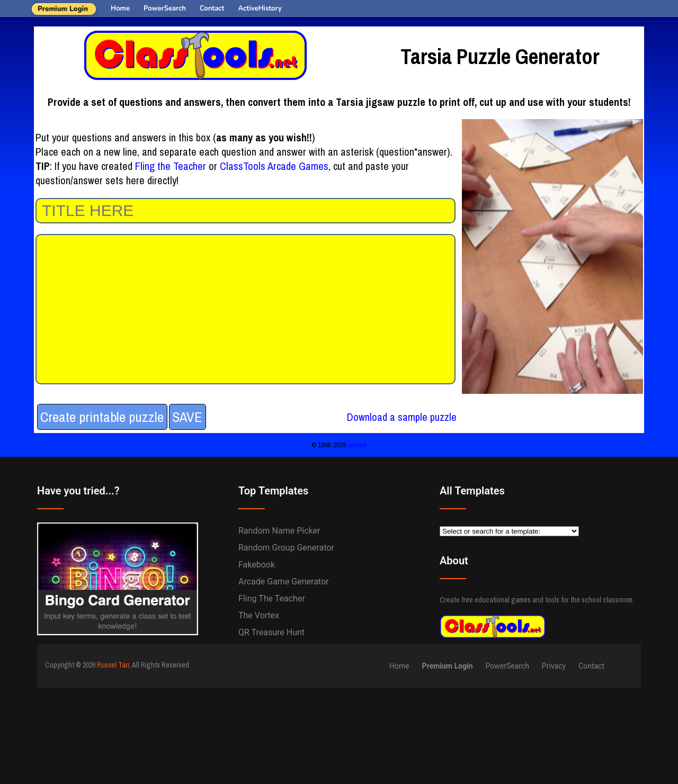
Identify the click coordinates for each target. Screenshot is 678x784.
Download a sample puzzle (402, 417)
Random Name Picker (279, 531)
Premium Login (63, 9)
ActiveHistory (260, 8)
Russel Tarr (113, 665)
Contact (212, 8)
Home (120, 8)
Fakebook (257, 565)
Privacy (554, 666)
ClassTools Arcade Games (274, 166)
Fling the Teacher (171, 166)
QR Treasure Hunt (271, 632)
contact (357, 445)
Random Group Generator (286, 548)
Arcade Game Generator (284, 582)
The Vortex (259, 615)
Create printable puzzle (102, 417)
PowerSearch (165, 8)
